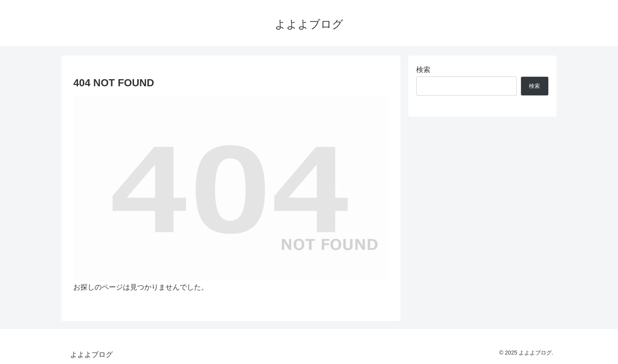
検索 (423, 70)
